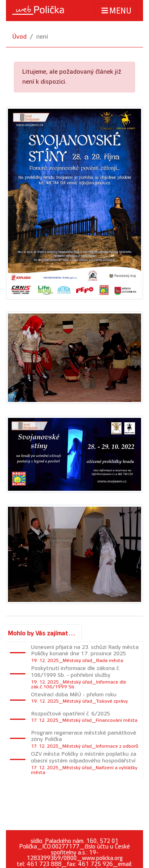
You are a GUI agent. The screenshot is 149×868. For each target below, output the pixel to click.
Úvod (19, 37)
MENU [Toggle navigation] (116, 11)
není (42, 37)
